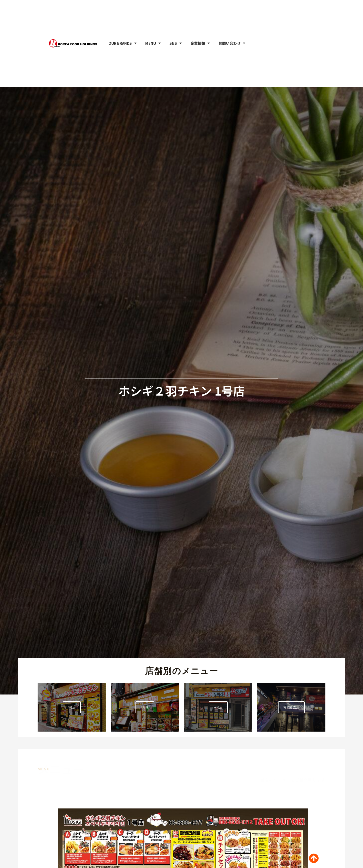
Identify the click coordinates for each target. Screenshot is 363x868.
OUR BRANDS (122, 14)
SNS (176, 14)
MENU (153, 14)
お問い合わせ (232, 14)
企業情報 (200, 14)
